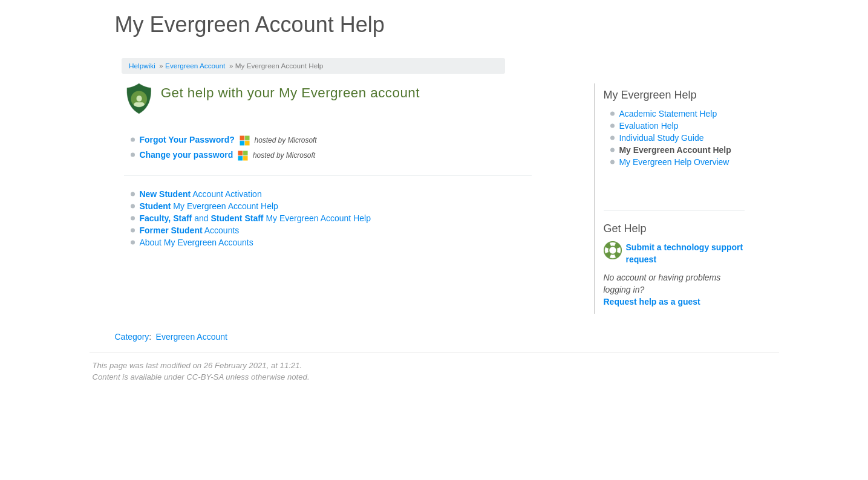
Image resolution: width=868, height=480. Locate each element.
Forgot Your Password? (187, 140)
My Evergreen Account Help (209, 206)
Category (132, 337)
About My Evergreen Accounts (196, 242)
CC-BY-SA (205, 377)
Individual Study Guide (661, 138)
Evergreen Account (195, 66)
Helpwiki (142, 66)
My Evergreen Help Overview (674, 162)
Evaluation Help (648, 126)
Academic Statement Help (668, 114)
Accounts (189, 230)
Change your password (186, 155)
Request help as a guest (652, 302)
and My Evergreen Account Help (255, 218)
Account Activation (200, 194)
